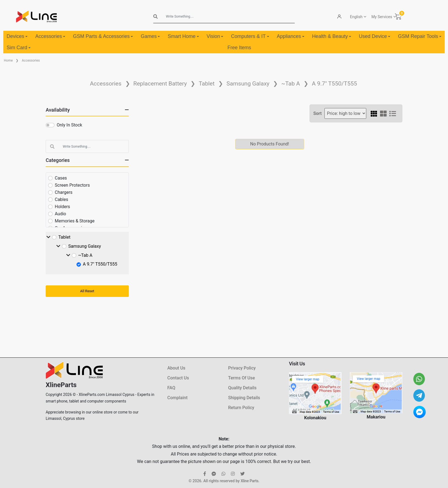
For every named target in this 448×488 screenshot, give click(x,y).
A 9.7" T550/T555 (334, 84)
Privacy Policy (242, 368)
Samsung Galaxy (248, 84)
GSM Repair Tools (420, 36)
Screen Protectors (72, 185)
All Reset (87, 291)
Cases (61, 178)
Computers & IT (250, 36)
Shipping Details (244, 398)
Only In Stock (69, 125)
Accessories (50, 36)
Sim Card (19, 48)
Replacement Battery (160, 84)
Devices (17, 36)
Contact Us (178, 378)
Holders (62, 207)
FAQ (171, 388)
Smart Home (183, 36)
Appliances (291, 36)
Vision (215, 36)
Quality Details (242, 388)
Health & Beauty (332, 36)
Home (8, 60)
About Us (176, 368)
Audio (60, 214)
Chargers (64, 192)
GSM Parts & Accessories (103, 36)
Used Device (375, 36)
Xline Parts (249, 481)
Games (150, 36)
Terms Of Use (241, 378)
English (356, 17)
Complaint (177, 398)
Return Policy (241, 408)
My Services (382, 17)
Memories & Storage (75, 221)
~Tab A (291, 84)
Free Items (239, 48)
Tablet (207, 84)
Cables (62, 199)
